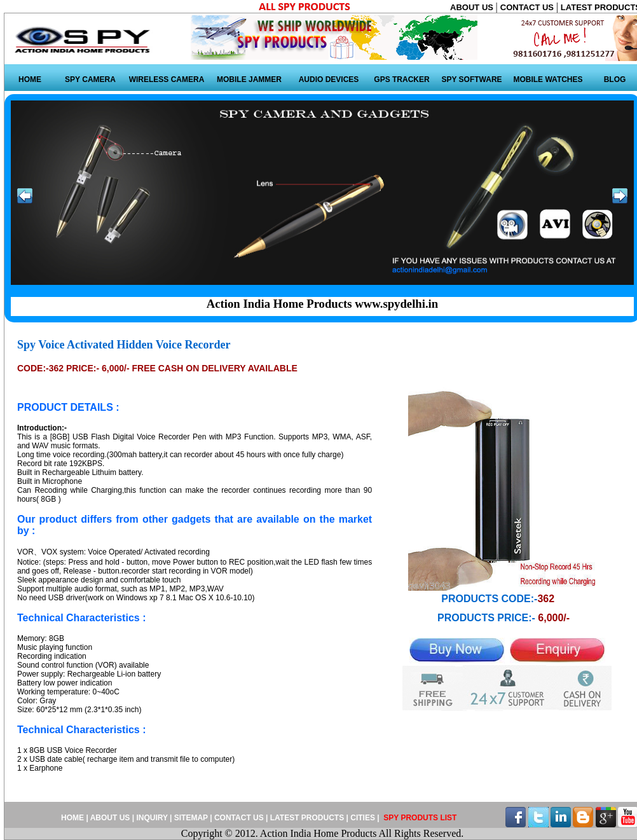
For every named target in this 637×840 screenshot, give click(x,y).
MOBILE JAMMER (249, 79)
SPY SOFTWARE (471, 79)
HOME (30, 79)
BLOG (615, 79)
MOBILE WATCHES (548, 79)
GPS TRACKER (401, 79)
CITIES (363, 818)
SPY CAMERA (90, 79)
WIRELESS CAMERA (167, 79)
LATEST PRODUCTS (307, 818)
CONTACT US (528, 7)
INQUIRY (152, 818)
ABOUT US (473, 7)
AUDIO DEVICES (329, 79)
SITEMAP (192, 818)
